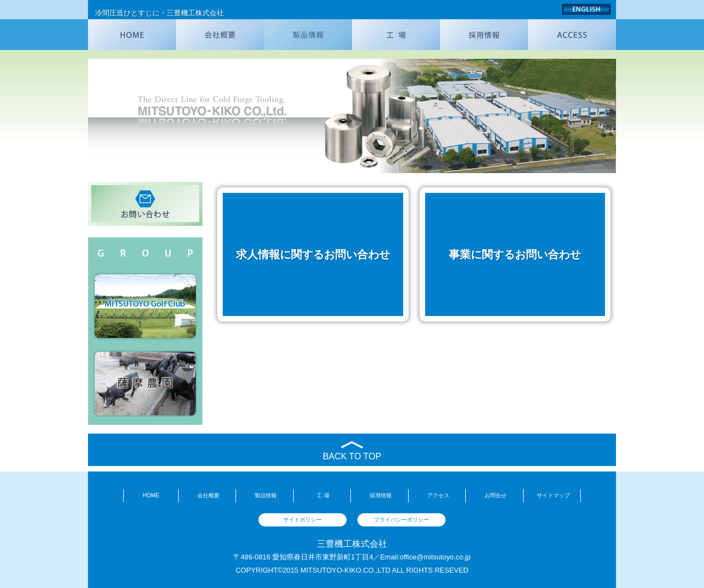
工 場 (323, 495)
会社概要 (208, 495)
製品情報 (266, 495)
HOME (151, 495)
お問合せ (496, 495)
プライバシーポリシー (402, 520)
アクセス (438, 495)
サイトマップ (553, 495)
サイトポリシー (302, 520)
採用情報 (381, 495)
